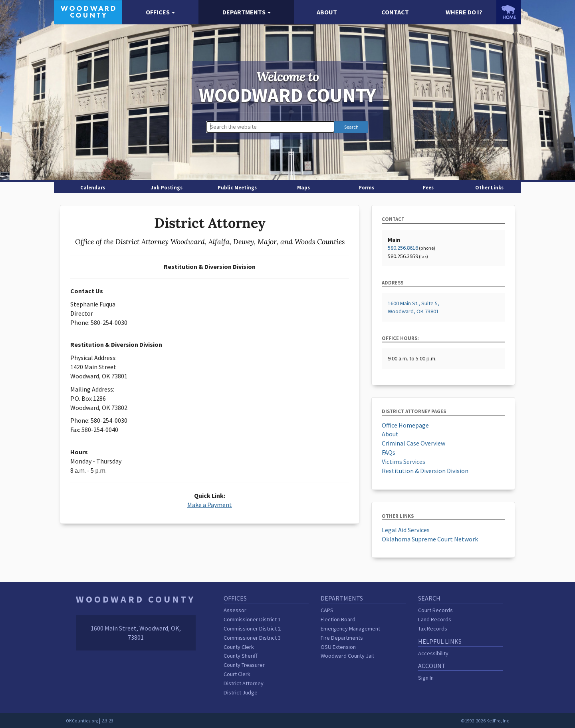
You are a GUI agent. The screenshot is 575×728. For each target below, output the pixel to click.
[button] (160, 12)
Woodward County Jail (347, 656)
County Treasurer (244, 665)
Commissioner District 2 (252, 629)
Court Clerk (237, 674)
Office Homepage (405, 425)
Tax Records (433, 629)
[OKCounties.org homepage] (509, 12)
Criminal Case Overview (413, 443)
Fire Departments (342, 638)
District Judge (241, 692)
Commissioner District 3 (252, 638)
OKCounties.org (82, 721)
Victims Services (403, 461)
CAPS (327, 610)
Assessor (235, 610)
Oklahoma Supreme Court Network (430, 539)
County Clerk (239, 647)
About (390, 434)
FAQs (389, 452)
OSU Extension (338, 647)
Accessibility (433, 653)
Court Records (435, 610)
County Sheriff (240, 656)
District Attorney (244, 683)
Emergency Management (350, 629)
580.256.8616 (403, 248)
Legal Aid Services (406, 530)
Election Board (338, 619)
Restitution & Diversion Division (425, 471)
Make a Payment (210, 505)
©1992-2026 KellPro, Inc (485, 721)
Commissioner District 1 (252, 619)
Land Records (435, 619)
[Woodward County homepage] (88, 11)
